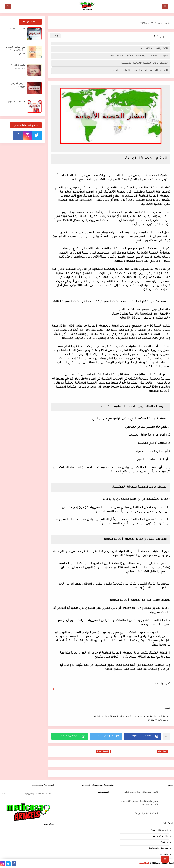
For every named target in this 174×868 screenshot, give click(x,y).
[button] (143, 736)
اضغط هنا (103, 792)
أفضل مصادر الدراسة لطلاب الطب (141, 793)
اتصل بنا (164, 854)
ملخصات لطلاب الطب (157, 837)
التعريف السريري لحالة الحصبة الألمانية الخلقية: (140, 70)
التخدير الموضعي (17, 29)
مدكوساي (144, 863)
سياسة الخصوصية (159, 848)
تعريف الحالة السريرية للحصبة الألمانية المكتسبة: (138, 56)
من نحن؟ (164, 842)
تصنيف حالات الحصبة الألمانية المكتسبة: (144, 63)
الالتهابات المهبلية (16, 102)
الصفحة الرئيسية (160, 831)
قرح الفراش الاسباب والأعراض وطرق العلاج (15, 51)
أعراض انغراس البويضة (146, 814)
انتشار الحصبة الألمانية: (154, 49)
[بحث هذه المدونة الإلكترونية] (33, 794)
